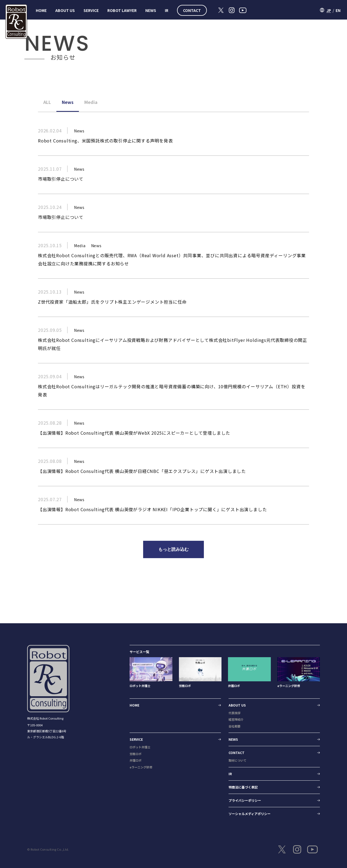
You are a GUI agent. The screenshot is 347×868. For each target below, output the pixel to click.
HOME (41, 10)
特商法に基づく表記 (243, 787)
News (68, 102)
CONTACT (192, 10)
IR (167, 10)
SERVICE (91, 10)
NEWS (151, 10)
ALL (47, 102)
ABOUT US (65, 10)
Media (91, 102)
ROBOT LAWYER (122, 10)
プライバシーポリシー (245, 800)
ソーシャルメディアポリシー (250, 814)
